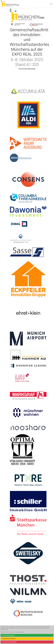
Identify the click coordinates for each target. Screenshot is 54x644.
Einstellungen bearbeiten (9, 639)
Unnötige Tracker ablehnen (9, 642)
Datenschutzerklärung (19, 632)
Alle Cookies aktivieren (8, 635)
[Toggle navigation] (51, 4)
